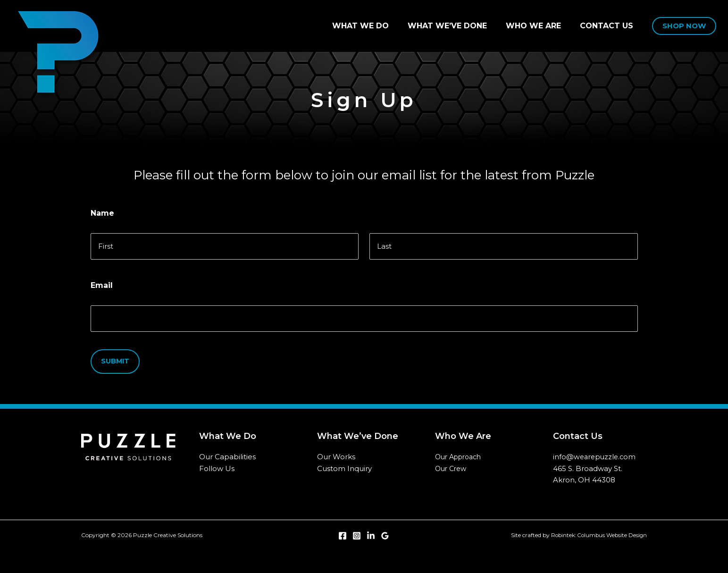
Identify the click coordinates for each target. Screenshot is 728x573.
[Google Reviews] (385, 532)
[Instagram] (357, 532)
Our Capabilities (227, 452)
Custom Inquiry (344, 464)
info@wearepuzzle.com (596, 452)
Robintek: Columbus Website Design (597, 531)
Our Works (336, 452)
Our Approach (458, 453)
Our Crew (451, 464)
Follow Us (217, 464)
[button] (684, 26)
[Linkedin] (371, 532)
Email (102, 283)
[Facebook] (343, 532)
